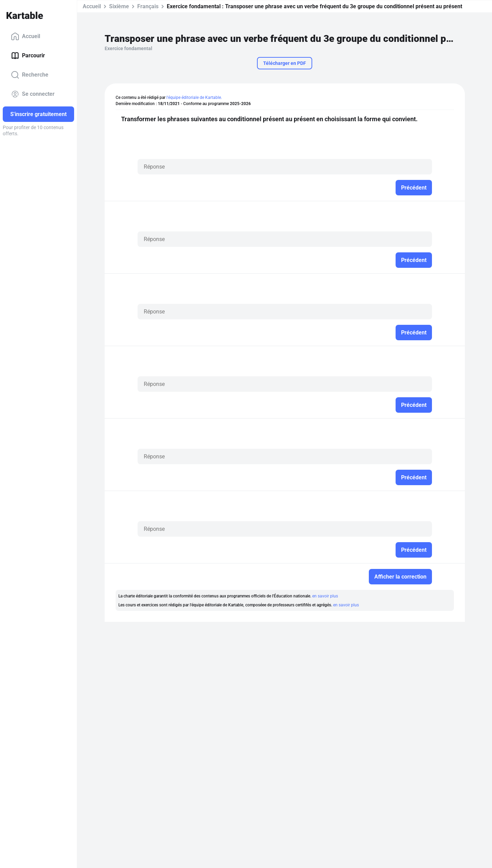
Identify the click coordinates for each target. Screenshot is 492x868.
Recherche (30, 75)
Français (148, 6)
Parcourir (28, 56)
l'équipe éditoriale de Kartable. (194, 98)
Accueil (26, 36)
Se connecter (33, 94)
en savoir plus (325, 596)
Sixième (119, 6)
